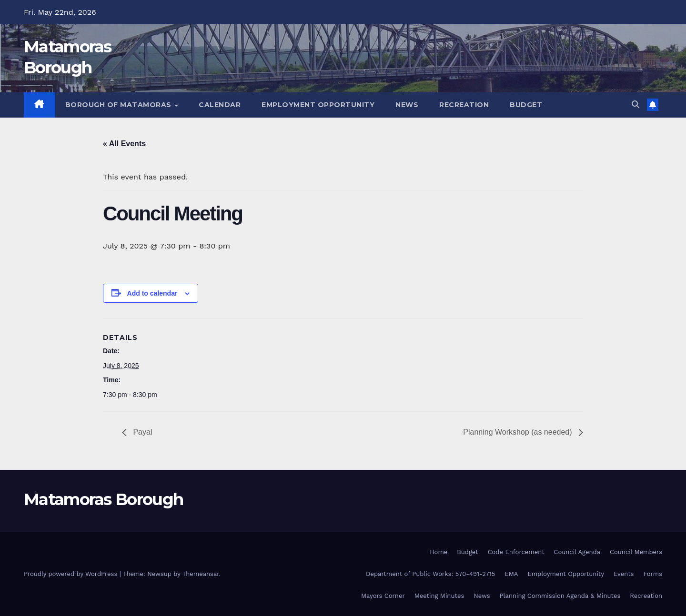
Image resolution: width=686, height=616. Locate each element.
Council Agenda (577, 552)
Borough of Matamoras (120, 105)
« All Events (124, 144)
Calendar (220, 105)
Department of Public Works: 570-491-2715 (430, 574)
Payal (141, 432)
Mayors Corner (383, 596)
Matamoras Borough (103, 499)
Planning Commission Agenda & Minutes (560, 596)
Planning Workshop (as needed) (519, 432)
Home (439, 552)
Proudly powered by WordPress (72, 574)
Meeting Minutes (439, 596)
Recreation (464, 105)
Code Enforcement (516, 552)
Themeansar (201, 574)
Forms (653, 574)
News (407, 105)
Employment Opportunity (318, 105)
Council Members (636, 552)
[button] (636, 104)
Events (624, 574)
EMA (511, 574)
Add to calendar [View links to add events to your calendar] (152, 293)
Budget (526, 105)
